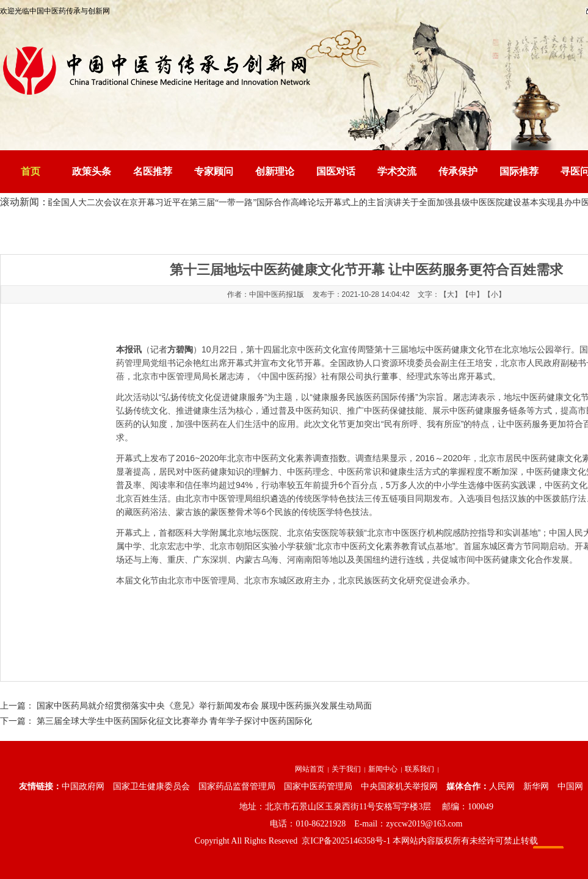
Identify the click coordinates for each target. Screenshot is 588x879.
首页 (31, 171)
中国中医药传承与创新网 (100, 229)
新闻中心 (383, 769)
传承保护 (458, 171)
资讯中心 (164, 229)
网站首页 (310, 769)
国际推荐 (519, 171)
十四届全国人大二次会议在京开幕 (93, 202)
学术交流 (397, 171)
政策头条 (92, 171)
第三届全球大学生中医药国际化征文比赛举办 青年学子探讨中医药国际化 (175, 721)
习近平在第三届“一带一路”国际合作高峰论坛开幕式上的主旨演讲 (280, 202)
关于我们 (346, 769)
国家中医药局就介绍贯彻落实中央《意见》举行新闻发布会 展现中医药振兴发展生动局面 (205, 706)
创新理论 (275, 171)
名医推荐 (153, 171)
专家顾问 (214, 171)
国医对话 (336, 171)
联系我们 (419, 769)
